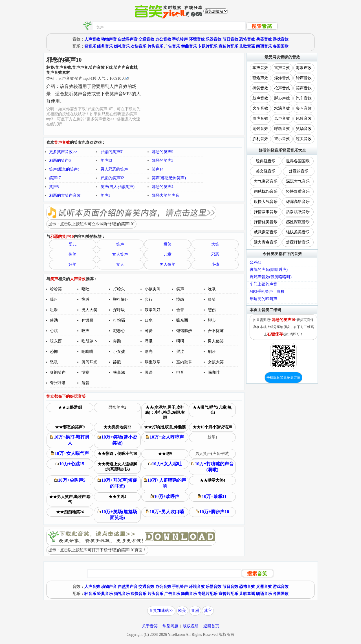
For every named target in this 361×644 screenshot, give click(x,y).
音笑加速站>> (161, 611)
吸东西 (182, 320)
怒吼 (54, 362)
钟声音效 (304, 78)
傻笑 (72, 254)
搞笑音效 (260, 88)
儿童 (168, 254)
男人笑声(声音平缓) (212, 454)
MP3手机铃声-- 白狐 (267, 292)
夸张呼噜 (58, 383)
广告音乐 (172, 46)
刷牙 (212, 352)
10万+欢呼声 (165, 496)
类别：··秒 (87, 78)
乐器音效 (213, 39)
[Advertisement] (193, 94)
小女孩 (119, 352)
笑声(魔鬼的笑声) (64, 169)
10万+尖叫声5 (70, 480)
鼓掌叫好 (153, 310)
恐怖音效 (247, 39)
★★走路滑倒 (70, 407)
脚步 (212, 320)
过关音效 (304, 139)
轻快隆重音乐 (298, 192)
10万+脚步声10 (212, 512)
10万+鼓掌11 (212, 496)
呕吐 (85, 289)
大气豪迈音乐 (266, 181)
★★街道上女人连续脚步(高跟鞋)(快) (117, 467)
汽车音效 (304, 98)
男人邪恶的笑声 (114, 169)
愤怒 (180, 299)
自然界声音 (128, 39)
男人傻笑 (168, 265)
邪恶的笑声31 (112, 152)
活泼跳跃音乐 (298, 212)
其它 (208, 611)
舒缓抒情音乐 (298, 242)
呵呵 (180, 341)
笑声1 (105, 195)
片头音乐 (155, 46)
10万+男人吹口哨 (165, 512)
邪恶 (215, 254)
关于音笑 (150, 626)
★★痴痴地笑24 (70, 512)
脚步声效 (282, 98)
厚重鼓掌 (153, 362)
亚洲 (195, 611)
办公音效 (163, 39)
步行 (149, 299)
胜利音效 (260, 139)
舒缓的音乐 (299, 171)
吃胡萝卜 (89, 341)
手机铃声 (180, 39)
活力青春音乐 (266, 242)
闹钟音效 (260, 129)
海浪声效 (304, 68)
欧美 (182, 611)
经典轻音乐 (266, 161)
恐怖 (54, 352)
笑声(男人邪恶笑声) (117, 187)
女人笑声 (120, 254)
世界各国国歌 (298, 161)
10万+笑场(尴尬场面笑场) (117, 515)
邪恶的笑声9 (163, 152)
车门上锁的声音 (263, 284)
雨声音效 (260, 119)
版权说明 (191, 626)
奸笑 (72, 265)
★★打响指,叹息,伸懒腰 (165, 427)
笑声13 (106, 161)
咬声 (85, 331)
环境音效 (197, 39)
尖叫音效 (304, 108)
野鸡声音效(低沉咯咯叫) (271, 277)
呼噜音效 (282, 129)
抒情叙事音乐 (266, 212)
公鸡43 (256, 262)
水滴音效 (282, 108)
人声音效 (92, 39)
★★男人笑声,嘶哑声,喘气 (70, 499)
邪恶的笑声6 (60, 161)
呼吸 (149, 341)
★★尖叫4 (117, 497)
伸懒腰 (87, 320)
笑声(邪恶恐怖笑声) (169, 178)
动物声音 (109, 39)
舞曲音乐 (189, 46)
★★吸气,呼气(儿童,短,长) (213, 410)
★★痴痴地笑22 (117, 427)
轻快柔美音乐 (298, 232)
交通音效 (146, 39)
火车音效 (260, 108)
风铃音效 (304, 119)
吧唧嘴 (87, 352)
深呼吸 (119, 310)
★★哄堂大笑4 (213, 480)
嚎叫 (54, 299)
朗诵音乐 (264, 46)
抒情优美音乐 (266, 222)
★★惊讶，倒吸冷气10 (117, 454)
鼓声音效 (260, 98)
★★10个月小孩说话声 (212, 427)
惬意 (85, 372)
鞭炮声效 (260, 78)
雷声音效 (282, 68)
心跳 (54, 331)
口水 (149, 320)
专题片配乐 (208, 46)
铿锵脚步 (184, 331)
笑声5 (54, 187)
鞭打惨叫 (121, 299)
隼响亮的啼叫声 (263, 299)
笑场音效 (304, 129)
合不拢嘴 (216, 331)
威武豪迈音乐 (266, 232)
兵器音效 (264, 39)
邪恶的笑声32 (112, 178)
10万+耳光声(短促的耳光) (117, 483)
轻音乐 (90, 46)
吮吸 (212, 289)
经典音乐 (105, 46)
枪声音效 (282, 88)
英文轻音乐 (266, 171)
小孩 (215, 265)
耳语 (149, 372)
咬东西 (56, 341)
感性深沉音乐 (298, 222)
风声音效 (282, 119)
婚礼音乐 (122, 46)
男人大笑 (89, 310)
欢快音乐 (138, 46)
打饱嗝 (119, 320)
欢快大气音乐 (266, 202)
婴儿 (72, 244)
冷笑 (212, 299)
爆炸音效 (282, 78)
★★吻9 (165, 454)
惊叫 (85, 299)
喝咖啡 (214, 372)
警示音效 (282, 139)
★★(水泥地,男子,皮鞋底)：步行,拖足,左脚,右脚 (165, 412)
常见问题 (170, 626)
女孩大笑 (216, 362)
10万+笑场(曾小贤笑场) (117, 440)
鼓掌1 (213, 437)
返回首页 (211, 626)
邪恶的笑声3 (163, 161)
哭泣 (180, 352)
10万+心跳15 (70, 464)
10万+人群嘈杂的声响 (165, 483)
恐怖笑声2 (117, 407)
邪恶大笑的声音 (166, 195)
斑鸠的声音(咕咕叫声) (269, 270)
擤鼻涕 (119, 372)
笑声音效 (304, 88)
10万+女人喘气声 (70, 453)
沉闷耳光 (89, 362)
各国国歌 (281, 46)
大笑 (215, 244)
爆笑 (168, 244)
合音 (180, 310)
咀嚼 (54, 310)
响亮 (149, 352)
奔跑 (117, 341)
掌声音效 (260, 68)
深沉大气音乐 (298, 181)
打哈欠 (119, 289)
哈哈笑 (56, 289)
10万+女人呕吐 (165, 464)
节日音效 (230, 39)
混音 (85, 383)
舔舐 (117, 362)
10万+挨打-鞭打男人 (70, 440)
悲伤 (212, 310)
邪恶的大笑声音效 (65, 195)
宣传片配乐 (228, 46)
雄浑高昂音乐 (298, 202)
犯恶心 (119, 331)
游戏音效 (281, 39)
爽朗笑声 (58, 372)
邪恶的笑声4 (163, 187)
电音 (180, 372)
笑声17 (55, 178)
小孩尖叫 (153, 289)
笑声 (120, 244)
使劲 (54, 320)
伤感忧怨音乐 (266, 192)
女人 (120, 265)
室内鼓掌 (184, 362)
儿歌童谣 (247, 46)
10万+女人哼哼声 (165, 437)
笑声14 (158, 169)
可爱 (149, 331)
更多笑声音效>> (63, 152)
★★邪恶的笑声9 (70, 427)
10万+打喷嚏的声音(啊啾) (212, 467)
